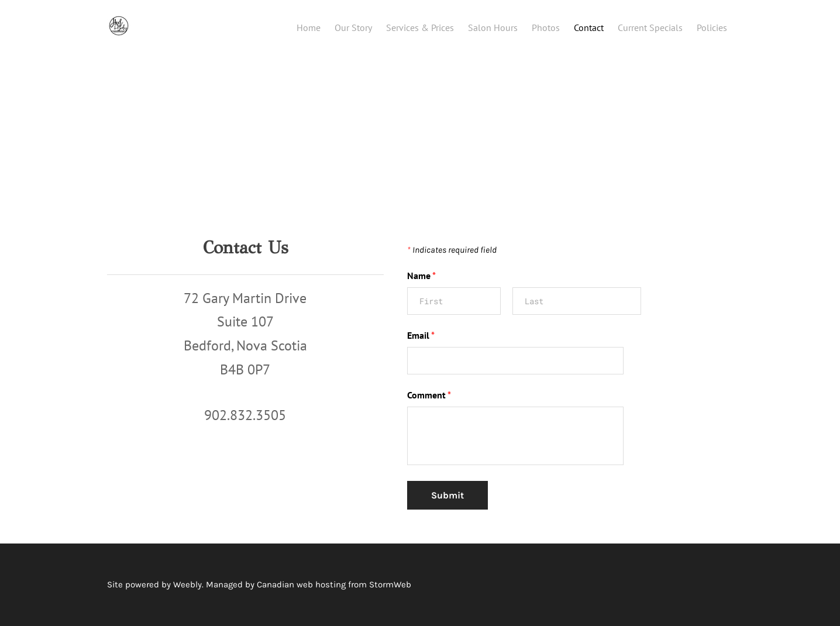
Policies (712, 27)
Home (309, 27)
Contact (589, 27)
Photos (546, 27)
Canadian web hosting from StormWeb (334, 584)
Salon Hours (493, 27)
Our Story (353, 27)
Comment (429, 395)
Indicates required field (452, 250)
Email (421, 335)
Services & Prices (420, 27)
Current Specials (650, 27)
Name (421, 276)
